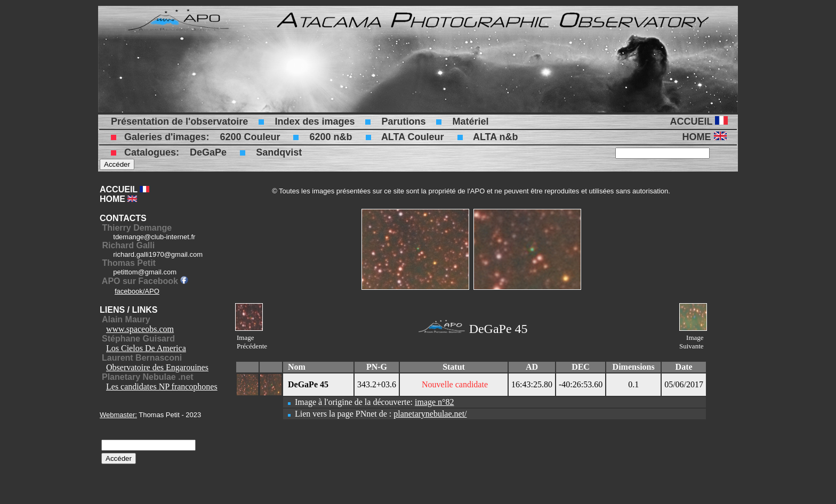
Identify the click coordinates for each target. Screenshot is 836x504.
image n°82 (435, 402)
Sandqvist (279, 152)
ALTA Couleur (413, 137)
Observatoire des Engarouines (157, 367)
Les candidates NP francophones (162, 387)
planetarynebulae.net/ (430, 414)
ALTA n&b (496, 137)
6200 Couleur (250, 137)
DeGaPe (208, 152)
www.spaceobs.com (140, 329)
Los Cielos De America (146, 348)
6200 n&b (331, 137)
